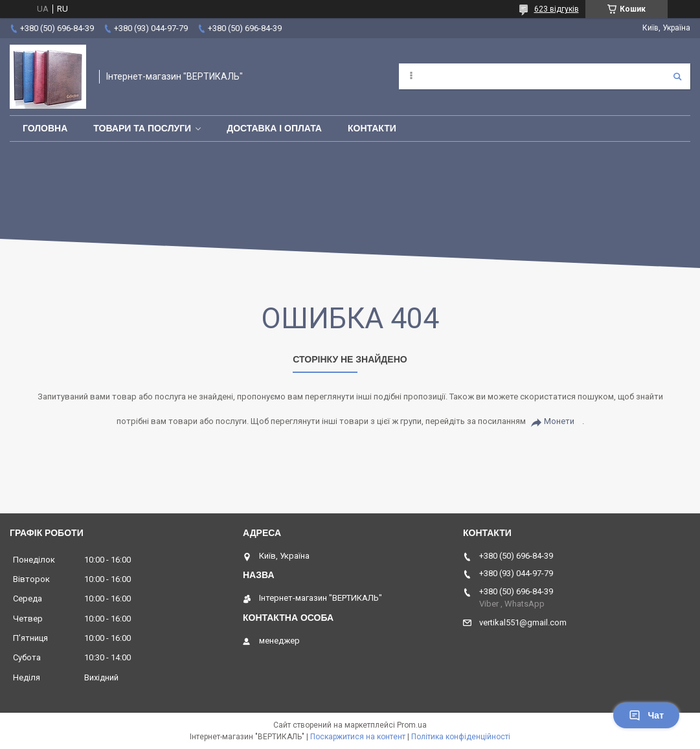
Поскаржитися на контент (358, 737)
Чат (646, 715)
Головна (45, 128)
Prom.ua (412, 725)
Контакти (372, 128)
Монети (559, 421)
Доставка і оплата (274, 128)
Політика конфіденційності (461, 737)
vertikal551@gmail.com (523, 622)
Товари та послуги (142, 128)
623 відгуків (557, 9)
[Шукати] (677, 76)
